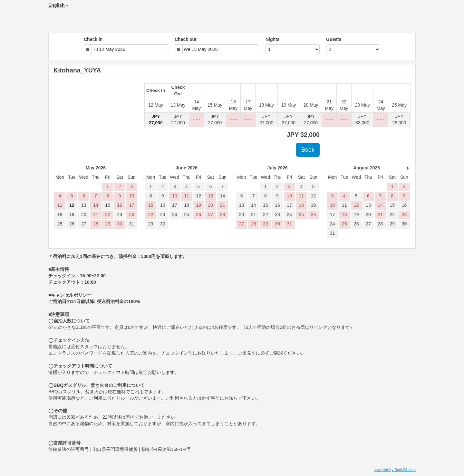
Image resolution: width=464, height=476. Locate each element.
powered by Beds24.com (395, 470)
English (58, 5)
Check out (186, 39)
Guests (334, 39)
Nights (273, 39)
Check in (93, 39)
